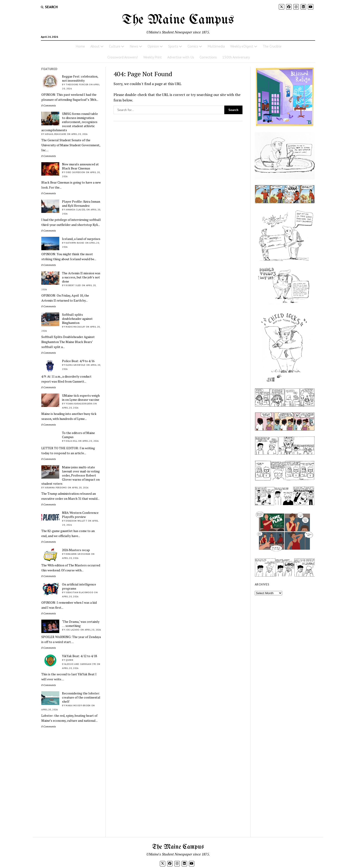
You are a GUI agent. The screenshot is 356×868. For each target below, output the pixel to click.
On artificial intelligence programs (79, 586)
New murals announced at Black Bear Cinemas (80, 166)
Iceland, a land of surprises (81, 239)
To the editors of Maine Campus (78, 435)
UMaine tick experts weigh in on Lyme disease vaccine (81, 398)
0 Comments (49, 105)
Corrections (208, 57)
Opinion (153, 46)
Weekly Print (153, 57)
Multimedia (216, 46)
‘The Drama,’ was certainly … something (81, 624)
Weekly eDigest (242, 46)
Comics (193, 46)
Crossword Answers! (123, 57)
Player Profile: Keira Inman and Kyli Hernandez (81, 204)
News (134, 46)
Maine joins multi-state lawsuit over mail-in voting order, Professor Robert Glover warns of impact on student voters (70, 475)
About (95, 46)
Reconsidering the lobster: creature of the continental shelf (81, 697)
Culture (115, 46)
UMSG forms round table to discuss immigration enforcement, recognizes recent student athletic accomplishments (70, 122)
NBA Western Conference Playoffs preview (80, 515)
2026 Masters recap (76, 550)
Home (80, 46)
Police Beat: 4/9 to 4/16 (78, 361)
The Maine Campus (178, 20)
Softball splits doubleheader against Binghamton (77, 319)
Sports (173, 46)
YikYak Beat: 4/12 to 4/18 (79, 656)
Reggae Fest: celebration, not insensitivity (80, 78)
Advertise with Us (181, 57)
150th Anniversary (236, 57)
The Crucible (272, 46)
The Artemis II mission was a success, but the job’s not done (81, 277)
